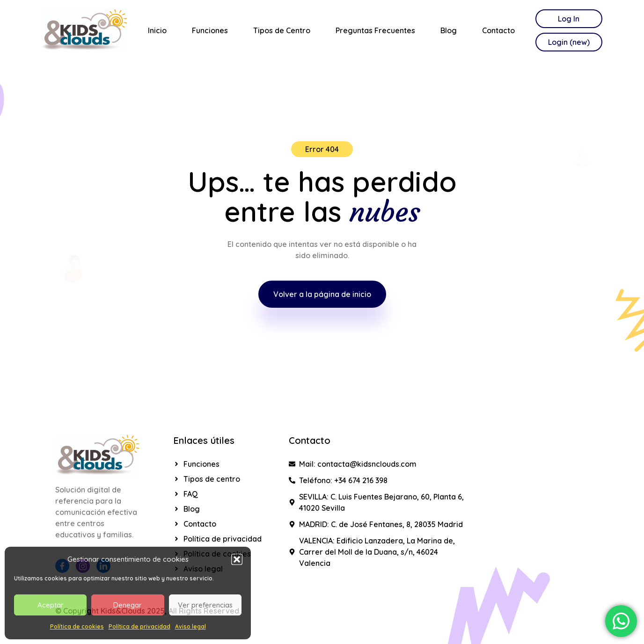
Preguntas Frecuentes (375, 30)
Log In (569, 19)
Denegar (128, 605)
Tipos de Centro (282, 30)
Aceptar (51, 605)
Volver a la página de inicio (322, 294)
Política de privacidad (139, 626)
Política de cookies (77, 626)
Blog (449, 30)
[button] (237, 559)
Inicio (157, 30)
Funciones (210, 30)
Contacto (498, 30)
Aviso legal (190, 626)
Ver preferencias (205, 605)
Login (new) (569, 42)
